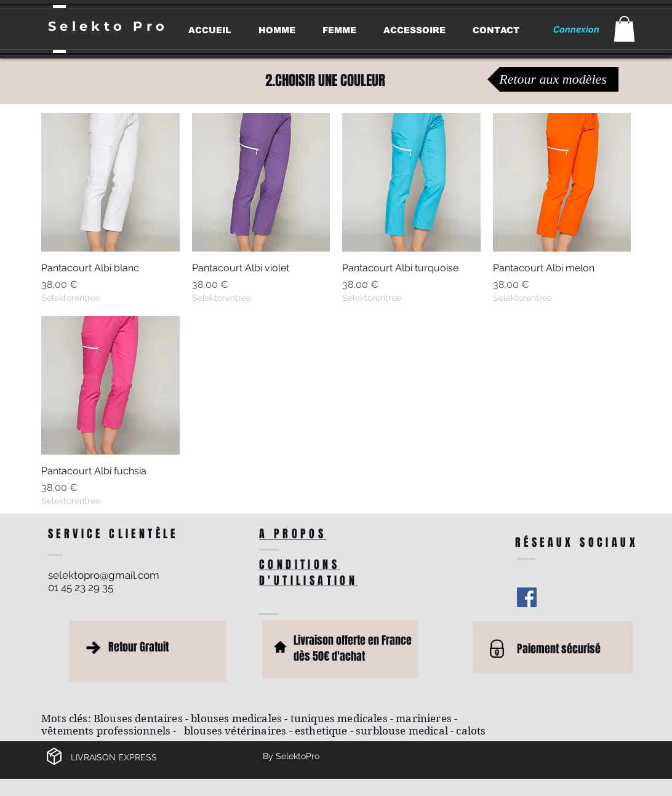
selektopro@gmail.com (104, 575)
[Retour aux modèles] (553, 79)
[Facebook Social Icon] (527, 597)
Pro (150, 26)
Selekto (90, 26)
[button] (624, 29)
